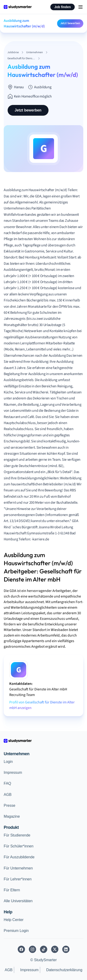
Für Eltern (12, 890)
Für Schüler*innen (19, 846)
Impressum (13, 773)
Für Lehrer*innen (18, 879)
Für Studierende (17, 835)
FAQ (7, 783)
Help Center (14, 920)
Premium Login (16, 931)
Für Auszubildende (19, 857)
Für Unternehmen (18, 868)
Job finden (63, 7)
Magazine (12, 816)
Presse (10, 805)
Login (8, 762)
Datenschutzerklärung (64, 970)
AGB (8, 795)
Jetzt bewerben (70, 23)
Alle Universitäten (18, 901)
